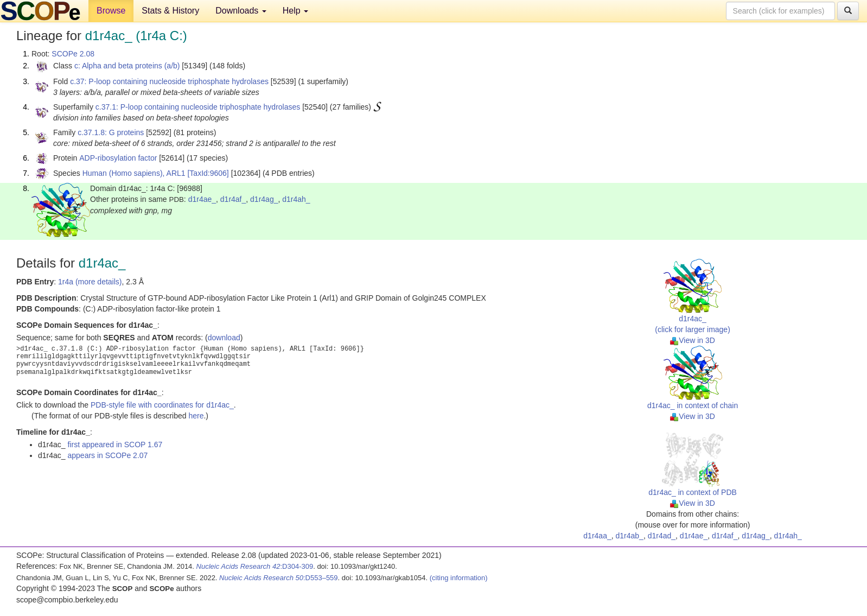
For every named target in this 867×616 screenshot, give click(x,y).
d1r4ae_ (202, 199)
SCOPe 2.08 (73, 54)
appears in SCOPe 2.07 (107, 455)
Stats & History (170, 11)
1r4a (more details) (90, 282)
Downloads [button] (241, 11)
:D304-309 (255, 566)
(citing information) (459, 578)
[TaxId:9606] (208, 173)
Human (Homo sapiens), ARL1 (134, 173)
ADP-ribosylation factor (118, 158)
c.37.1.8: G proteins (111, 132)
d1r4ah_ (296, 199)
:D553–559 (279, 578)
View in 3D (693, 340)
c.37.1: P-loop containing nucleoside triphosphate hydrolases (198, 107)
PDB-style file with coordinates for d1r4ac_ (162, 405)
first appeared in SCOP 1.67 (115, 444)
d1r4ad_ (662, 536)
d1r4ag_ (264, 199)
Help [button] (295, 11)
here (196, 416)
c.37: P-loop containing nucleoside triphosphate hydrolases (169, 81)
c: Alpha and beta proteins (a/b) (127, 66)
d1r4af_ (233, 199)
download (224, 338)
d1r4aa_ (597, 536)
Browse (111, 11)
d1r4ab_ (630, 536)
